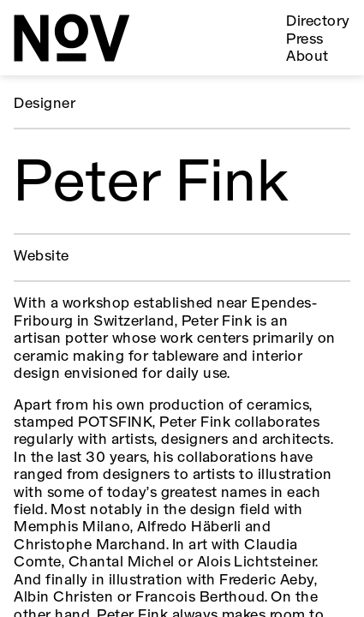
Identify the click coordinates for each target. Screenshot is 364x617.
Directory (318, 22)
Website (41, 257)
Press (304, 40)
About (307, 57)
